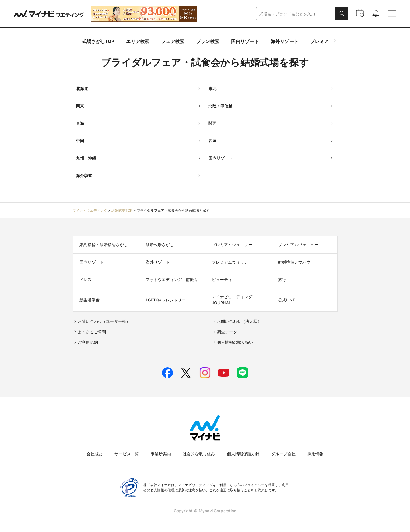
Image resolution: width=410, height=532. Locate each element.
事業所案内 (161, 454)
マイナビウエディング (90, 210)
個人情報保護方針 (243, 454)
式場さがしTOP (98, 41)
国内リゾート (245, 41)
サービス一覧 (127, 454)
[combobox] (296, 14)
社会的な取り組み (199, 454)
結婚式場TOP (122, 210)
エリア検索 (138, 41)
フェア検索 (173, 41)
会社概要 (95, 454)
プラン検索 (208, 41)
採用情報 (316, 454)
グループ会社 (283, 454)
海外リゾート (285, 41)
